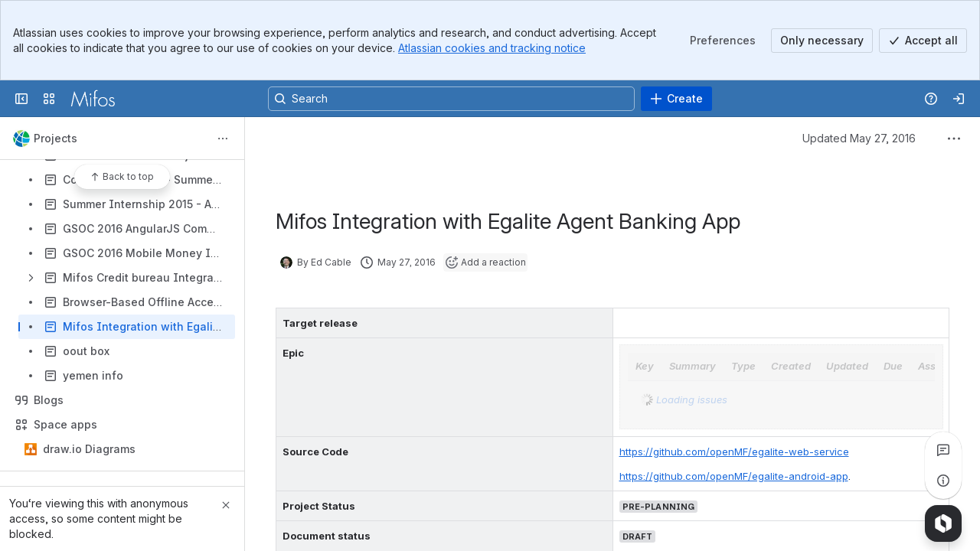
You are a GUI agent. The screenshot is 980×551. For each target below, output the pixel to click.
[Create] (676, 99)
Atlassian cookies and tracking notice (492, 48)
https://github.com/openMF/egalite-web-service (734, 452)
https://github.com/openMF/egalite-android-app (734, 476)
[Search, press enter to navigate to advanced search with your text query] (451, 99)
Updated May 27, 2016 (859, 138)
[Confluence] (93, 99)
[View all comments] (943, 450)
